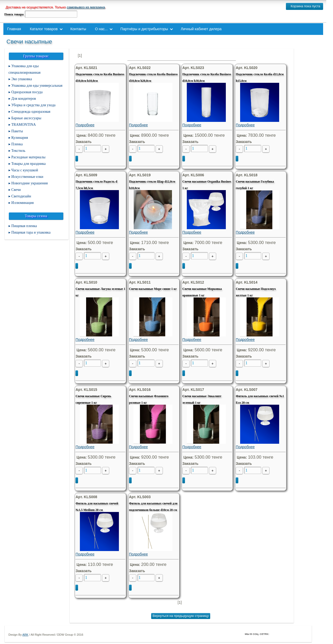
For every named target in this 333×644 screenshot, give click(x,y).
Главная (14, 29)
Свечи (16, 190)
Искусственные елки (27, 177)
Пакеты (17, 131)
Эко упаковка (22, 79)
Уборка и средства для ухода (34, 105)
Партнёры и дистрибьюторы (144, 29)
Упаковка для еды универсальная (37, 86)
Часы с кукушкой (25, 170)
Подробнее (99, 105)
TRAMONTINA (24, 125)
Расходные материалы (28, 157)
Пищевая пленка (24, 226)
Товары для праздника (29, 164)
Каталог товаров (44, 29)
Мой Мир (304, 634)
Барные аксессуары (26, 118)
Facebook (274, 634)
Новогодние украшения (30, 183)
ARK (25, 635)
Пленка (17, 144)
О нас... (101, 29)
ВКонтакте (289, 634)
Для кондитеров (24, 99)
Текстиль (18, 151)
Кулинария (20, 138)
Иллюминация (23, 203)
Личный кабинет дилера (201, 29)
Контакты (78, 29)
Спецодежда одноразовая (31, 112)
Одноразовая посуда (27, 92)
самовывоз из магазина (86, 7)
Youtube (296, 634)
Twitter (282, 634)
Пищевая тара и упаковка (31, 232)
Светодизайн (21, 196)
